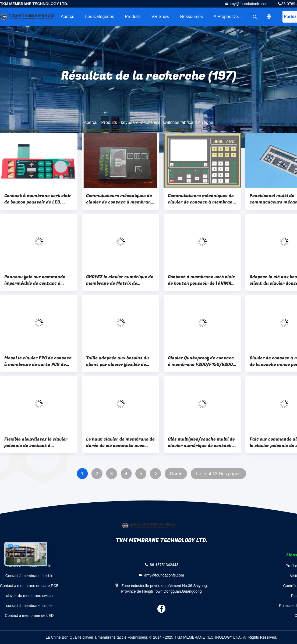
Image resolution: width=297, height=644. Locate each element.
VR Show (160, 17)
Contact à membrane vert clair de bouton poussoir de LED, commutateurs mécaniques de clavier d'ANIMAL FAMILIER (38, 199)
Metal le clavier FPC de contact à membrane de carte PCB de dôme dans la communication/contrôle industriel (38, 361)
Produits (133, 17)
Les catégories (100, 17)
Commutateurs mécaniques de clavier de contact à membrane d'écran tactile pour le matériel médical (120, 199)
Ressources (192, 17)
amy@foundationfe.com (249, 4)
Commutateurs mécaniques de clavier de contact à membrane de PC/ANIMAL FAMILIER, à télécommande (201, 199)
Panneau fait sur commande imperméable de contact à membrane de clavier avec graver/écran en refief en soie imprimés (37, 280)
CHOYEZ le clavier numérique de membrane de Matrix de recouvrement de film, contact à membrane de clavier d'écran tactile (120, 280)
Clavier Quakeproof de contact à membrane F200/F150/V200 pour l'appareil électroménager (201, 361)
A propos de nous (231, 17)
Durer (176, 474)
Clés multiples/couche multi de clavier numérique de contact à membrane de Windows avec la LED (201, 442)
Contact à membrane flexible (29, 576)
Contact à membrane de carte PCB (29, 586)
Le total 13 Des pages (218, 474)
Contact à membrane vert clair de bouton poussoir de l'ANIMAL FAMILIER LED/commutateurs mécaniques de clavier (201, 280)
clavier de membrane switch (29, 596)
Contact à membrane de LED (29, 616)
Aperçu (68, 17)
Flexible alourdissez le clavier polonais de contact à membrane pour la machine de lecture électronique (36, 442)
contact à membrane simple (29, 606)
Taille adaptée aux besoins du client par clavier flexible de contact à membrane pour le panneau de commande (118, 361)
